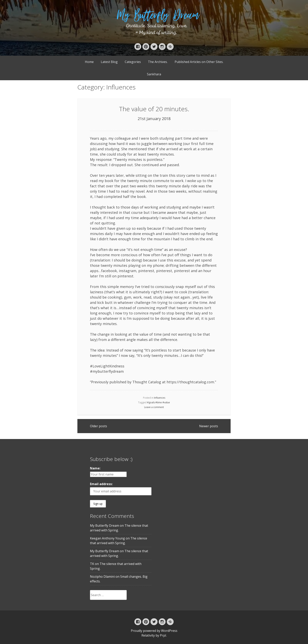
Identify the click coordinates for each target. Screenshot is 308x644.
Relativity (148, 635)
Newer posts (209, 426)
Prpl (163, 635)
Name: (95, 468)
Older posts (99, 426)
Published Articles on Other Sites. (199, 62)
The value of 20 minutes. (154, 109)
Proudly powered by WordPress (154, 631)
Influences (160, 398)
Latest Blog (109, 62)
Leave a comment (154, 407)
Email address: (101, 484)
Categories (133, 62)
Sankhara (154, 74)
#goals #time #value (159, 402)
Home (89, 62)
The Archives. (158, 62)
